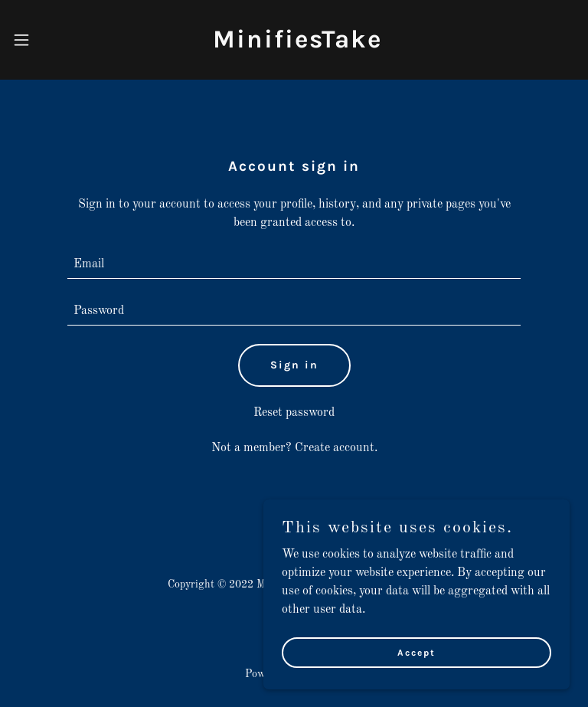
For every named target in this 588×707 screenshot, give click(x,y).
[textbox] (294, 265)
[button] (21, 40)
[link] (297, 44)
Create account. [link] (336, 448)
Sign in (294, 365)
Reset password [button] (294, 413)
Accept (416, 683)
